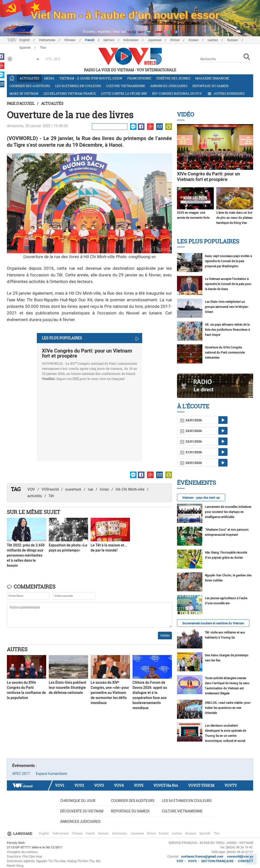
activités (35, 496)
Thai (217, 833)
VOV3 (99, 785)
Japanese (155, 40)
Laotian (213, 40)
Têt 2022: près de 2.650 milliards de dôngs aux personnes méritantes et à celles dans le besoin (26, 555)
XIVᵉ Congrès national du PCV (177, 93)
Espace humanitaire (51, 774)
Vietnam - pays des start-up (201, 498)
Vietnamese (47, 40)
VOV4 (119, 785)
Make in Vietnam (24, 93)
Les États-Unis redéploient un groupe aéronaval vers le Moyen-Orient (227, 307)
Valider (165, 635)
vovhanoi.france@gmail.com (202, 856)
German (109, 40)
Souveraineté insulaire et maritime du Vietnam (213, 623)
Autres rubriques (226, 94)
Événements (196, 483)
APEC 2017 (21, 774)
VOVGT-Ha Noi (166, 785)
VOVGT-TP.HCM (201, 785)
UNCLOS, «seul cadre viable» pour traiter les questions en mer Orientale (228, 708)
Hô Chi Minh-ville (130, 489)
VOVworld (50, 489)
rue (91, 489)
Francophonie (139, 78)
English (25, 40)
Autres (17, 649)
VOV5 (139, 785)
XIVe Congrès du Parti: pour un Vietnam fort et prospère (87, 353)
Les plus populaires (208, 241)
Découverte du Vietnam (82, 811)
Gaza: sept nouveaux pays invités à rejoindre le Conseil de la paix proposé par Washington (228, 261)
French (90, 40)
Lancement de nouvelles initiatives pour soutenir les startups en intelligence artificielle (228, 512)
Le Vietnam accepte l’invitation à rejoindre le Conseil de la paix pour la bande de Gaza (228, 284)
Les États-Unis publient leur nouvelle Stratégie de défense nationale (68, 688)
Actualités (29, 78)
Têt (51, 496)
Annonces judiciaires (169, 86)
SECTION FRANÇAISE (217, 861)
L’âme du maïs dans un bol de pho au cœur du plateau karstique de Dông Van (234, 218)
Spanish (205, 833)
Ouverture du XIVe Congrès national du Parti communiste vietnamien (225, 353)
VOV (31, 489)
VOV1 (60, 785)
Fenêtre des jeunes (173, 78)
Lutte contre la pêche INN (124, 93)
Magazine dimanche (212, 78)
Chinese (70, 40)
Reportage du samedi (210, 86)
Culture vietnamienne (126, 86)
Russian (233, 40)
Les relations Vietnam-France (70, 93)
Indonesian (131, 40)
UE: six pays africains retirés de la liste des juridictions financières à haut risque (227, 330)
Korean (194, 40)
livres (104, 489)
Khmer (175, 40)
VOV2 (79, 785)
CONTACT (246, 861)
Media (49, 78)
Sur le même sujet (34, 512)
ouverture (73, 489)
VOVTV (231, 785)
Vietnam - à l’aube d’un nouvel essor (91, 78)
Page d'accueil (21, 103)
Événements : (25, 766)
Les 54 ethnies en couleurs (78, 86)
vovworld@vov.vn (240, 856)
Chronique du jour (78, 801)
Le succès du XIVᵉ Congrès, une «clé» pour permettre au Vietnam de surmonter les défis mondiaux (110, 693)
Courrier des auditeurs (30, 86)
